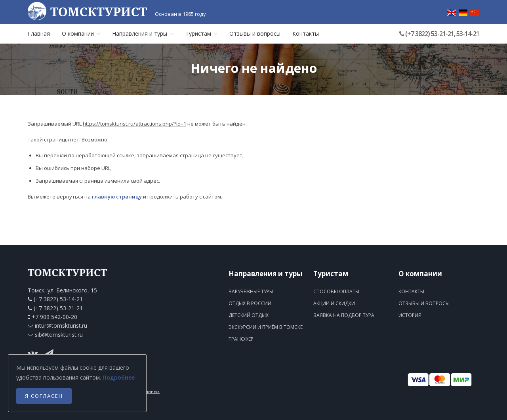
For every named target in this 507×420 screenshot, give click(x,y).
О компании (81, 33)
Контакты (306, 33)
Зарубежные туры (251, 291)
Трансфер (241, 339)
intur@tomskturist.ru (61, 325)
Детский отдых (249, 315)
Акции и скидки (334, 303)
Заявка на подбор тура (344, 315)
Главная (39, 33)
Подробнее (119, 377)
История (410, 315)
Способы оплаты (336, 291)
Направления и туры (143, 33)
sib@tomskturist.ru (59, 335)
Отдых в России (250, 303)
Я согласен (44, 396)
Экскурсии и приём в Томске (266, 327)
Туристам (201, 33)
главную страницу (117, 197)
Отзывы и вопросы (255, 33)
